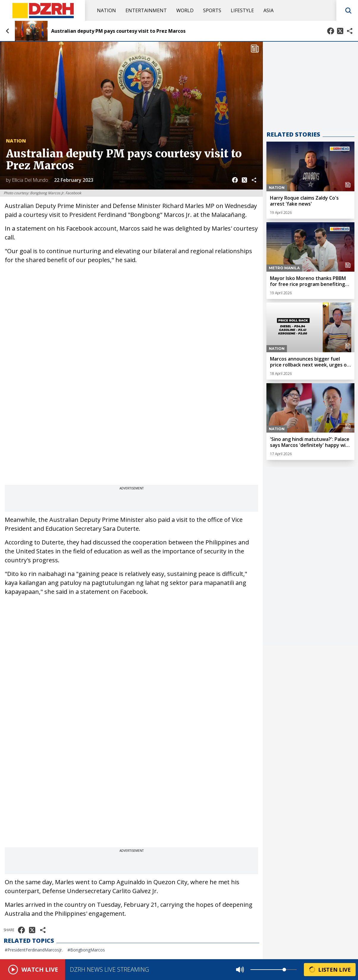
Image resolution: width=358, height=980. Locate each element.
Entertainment (146, 10)
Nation (106, 10)
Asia (268, 10)
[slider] (284, 970)
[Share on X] (340, 31)
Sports (212, 10)
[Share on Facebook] (331, 31)
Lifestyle (242, 10)
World (185, 10)
